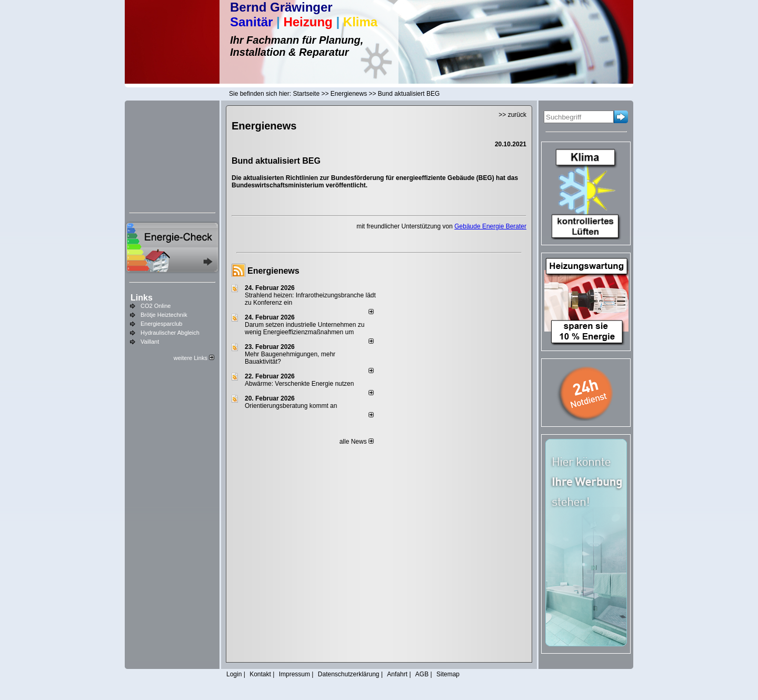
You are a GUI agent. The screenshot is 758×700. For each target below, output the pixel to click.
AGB (422, 674)
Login (234, 674)
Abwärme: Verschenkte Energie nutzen (299, 384)
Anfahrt (397, 674)
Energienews (273, 271)
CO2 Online (156, 306)
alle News (357, 442)
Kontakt (260, 674)
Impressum (295, 674)
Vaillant (150, 342)
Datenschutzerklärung (349, 674)
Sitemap (448, 674)
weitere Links (194, 358)
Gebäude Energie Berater (490, 226)
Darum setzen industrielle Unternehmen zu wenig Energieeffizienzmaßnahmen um (305, 328)
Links (142, 298)
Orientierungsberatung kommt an (291, 406)
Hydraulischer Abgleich (170, 333)
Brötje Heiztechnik (164, 315)
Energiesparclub (162, 324)
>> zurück (512, 115)
